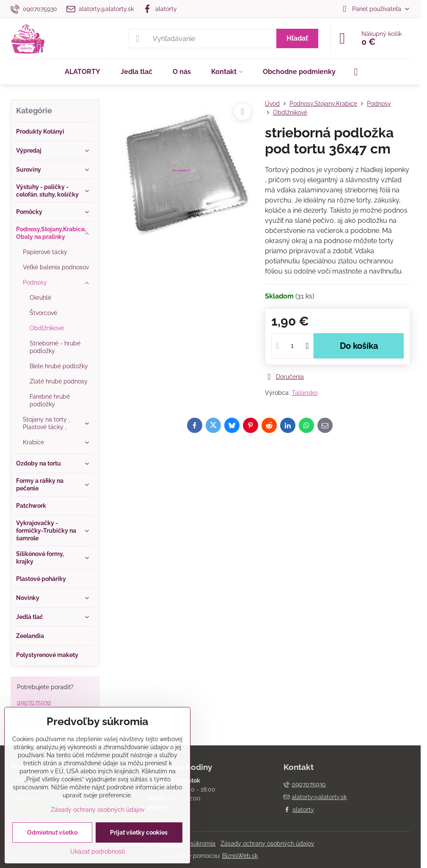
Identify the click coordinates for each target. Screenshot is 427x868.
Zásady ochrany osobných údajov (267, 843)
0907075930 (34, 702)
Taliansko (304, 393)
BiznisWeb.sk (240, 856)
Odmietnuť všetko (52, 832)
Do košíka (359, 346)
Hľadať (297, 38)
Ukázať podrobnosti (98, 852)
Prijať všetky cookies (139, 832)
